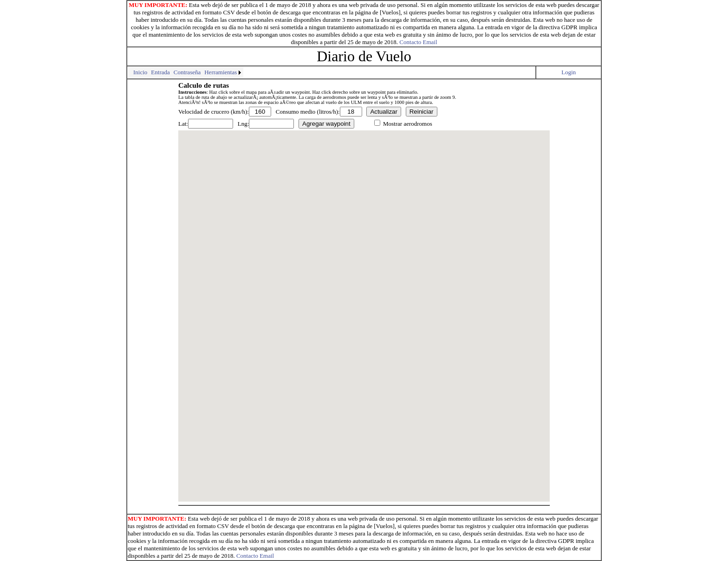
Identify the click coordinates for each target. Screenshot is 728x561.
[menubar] (185, 72)
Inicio (140, 72)
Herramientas (221, 72)
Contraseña (187, 72)
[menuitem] (130, 69)
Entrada (160, 72)
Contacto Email (418, 42)
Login (569, 72)
